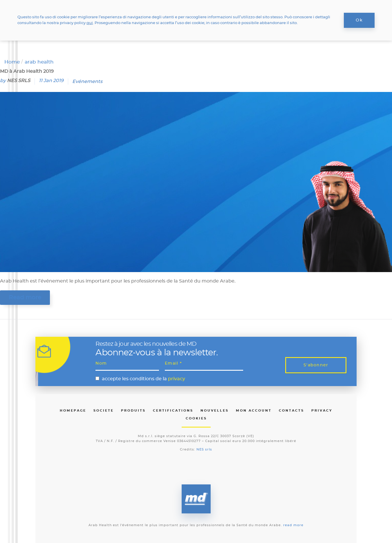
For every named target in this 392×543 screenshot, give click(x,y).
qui (90, 23)
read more (293, 525)
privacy (177, 379)
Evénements (87, 82)
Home (12, 62)
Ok (359, 20)
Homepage (73, 411)
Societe (104, 411)
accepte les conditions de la (143, 379)
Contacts (291, 411)
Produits (133, 411)
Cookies (196, 418)
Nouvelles (215, 411)
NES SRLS (19, 81)
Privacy (322, 411)
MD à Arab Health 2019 (27, 71)
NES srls (204, 449)
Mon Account (254, 411)
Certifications (173, 411)
